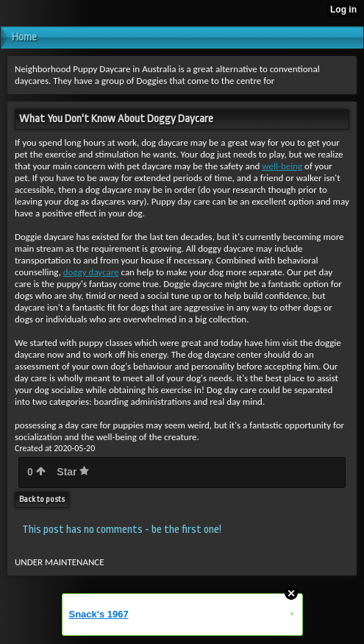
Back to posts (42, 499)
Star (73, 472)
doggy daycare (91, 272)
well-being (282, 166)
